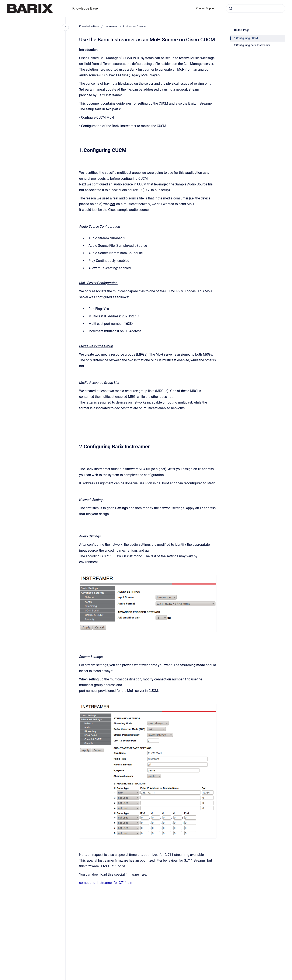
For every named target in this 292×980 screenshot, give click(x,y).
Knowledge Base (85, 8)
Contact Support (206, 8)
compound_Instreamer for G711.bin (106, 883)
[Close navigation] (65, 27)
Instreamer (111, 26)
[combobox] (255, 8)
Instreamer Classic (134, 26)
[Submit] (231, 8)
